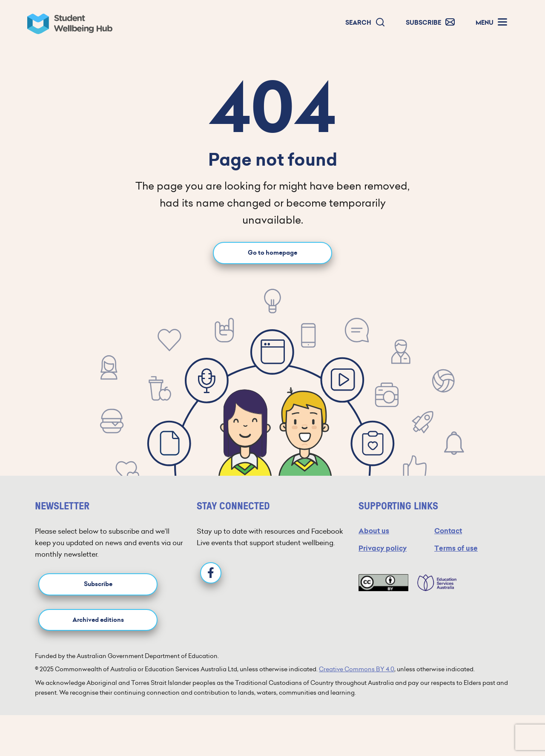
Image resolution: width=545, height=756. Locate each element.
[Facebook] (211, 573)
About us (374, 531)
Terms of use (456, 548)
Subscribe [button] (98, 584)
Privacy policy (383, 548)
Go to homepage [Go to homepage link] (272, 253)
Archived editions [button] (98, 620)
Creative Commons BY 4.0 (357, 669)
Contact (448, 531)
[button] (365, 23)
